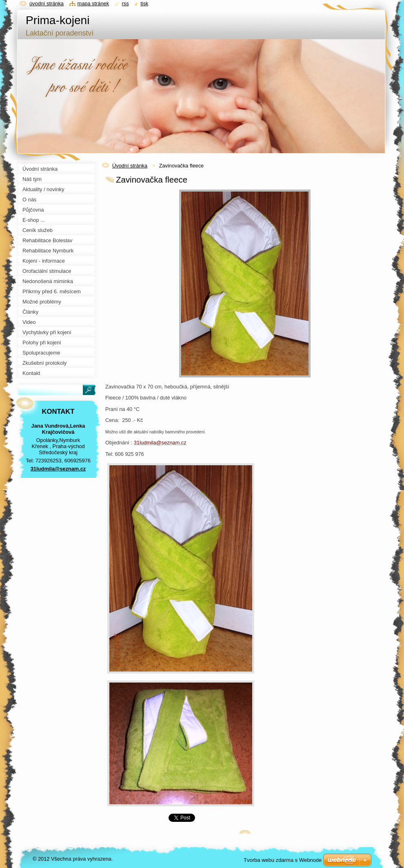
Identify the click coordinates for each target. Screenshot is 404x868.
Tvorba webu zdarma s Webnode (283, 860)
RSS (125, 3)
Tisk (144, 3)
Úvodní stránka (130, 166)
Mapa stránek (93, 3)
